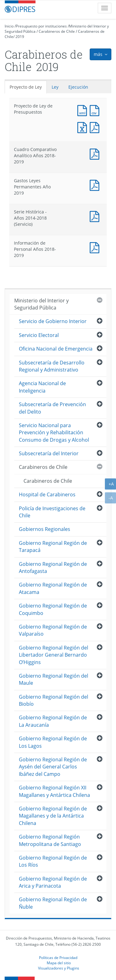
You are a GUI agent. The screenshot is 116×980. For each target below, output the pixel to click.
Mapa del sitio (59, 963)
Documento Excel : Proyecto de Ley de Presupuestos (84, 127)
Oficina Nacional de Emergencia (56, 349)
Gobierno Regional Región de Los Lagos (53, 742)
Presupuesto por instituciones (41, 26)
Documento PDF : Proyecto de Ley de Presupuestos (96, 127)
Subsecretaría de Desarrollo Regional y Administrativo (52, 366)
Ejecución (78, 87)
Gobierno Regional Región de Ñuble (53, 903)
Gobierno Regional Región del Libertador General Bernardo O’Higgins (54, 655)
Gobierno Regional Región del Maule (54, 679)
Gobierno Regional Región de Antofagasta (53, 568)
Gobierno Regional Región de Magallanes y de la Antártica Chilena (53, 816)
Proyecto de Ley (26, 87)
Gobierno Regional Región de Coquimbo (53, 609)
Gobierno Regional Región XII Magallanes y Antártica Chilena (54, 791)
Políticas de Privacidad (58, 957)
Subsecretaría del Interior (49, 453)
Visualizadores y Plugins (59, 968)
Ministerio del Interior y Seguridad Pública (41, 304)
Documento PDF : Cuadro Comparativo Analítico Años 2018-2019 (96, 153)
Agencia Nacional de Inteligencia (42, 387)
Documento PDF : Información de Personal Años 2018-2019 (96, 247)
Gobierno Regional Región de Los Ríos (53, 861)
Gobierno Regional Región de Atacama (53, 588)
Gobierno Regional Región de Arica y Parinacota (53, 882)
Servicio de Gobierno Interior (53, 321)
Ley (55, 87)
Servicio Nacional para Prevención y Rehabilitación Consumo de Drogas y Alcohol (54, 433)
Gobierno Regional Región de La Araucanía (53, 721)
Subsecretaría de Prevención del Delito (52, 408)
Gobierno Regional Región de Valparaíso (53, 630)
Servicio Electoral (39, 335)
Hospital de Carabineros (47, 494)
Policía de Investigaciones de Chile (52, 512)
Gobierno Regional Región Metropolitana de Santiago (50, 840)
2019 (20, 37)
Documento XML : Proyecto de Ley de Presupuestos (84, 110)
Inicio (9, 26)
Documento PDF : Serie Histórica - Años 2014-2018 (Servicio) (96, 216)
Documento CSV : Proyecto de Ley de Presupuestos (96, 110)
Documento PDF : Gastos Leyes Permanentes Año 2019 (96, 185)
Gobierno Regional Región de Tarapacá (53, 547)
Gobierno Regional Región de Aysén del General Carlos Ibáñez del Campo (53, 767)
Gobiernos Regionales (45, 529)
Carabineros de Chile (57, 31)
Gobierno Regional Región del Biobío (54, 700)
